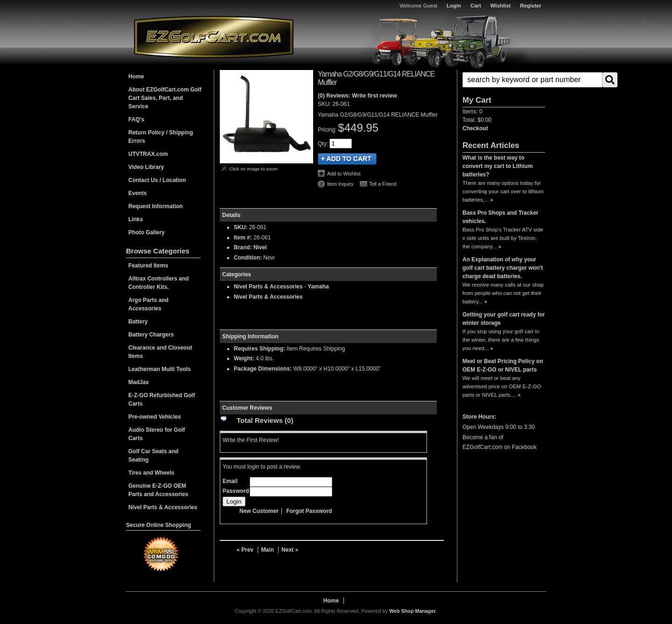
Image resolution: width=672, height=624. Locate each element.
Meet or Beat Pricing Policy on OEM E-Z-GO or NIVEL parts (503, 365)
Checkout (475, 128)
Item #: (244, 238)
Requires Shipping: (259, 349)
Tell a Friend (383, 184)
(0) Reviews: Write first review (357, 96)
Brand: (243, 247)
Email (230, 481)
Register (531, 6)
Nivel (260, 247)
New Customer (259, 511)
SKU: (325, 104)
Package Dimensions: (263, 369)
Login (454, 6)
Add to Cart (347, 159)
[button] (504, 80)
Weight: (244, 358)
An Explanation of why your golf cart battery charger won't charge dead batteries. (503, 268)
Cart (476, 6)
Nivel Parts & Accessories (268, 287)
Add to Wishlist (344, 174)
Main (267, 550)
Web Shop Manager (413, 611)
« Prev (245, 550)
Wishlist (501, 6)
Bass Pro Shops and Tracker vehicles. (500, 217)
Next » (290, 550)
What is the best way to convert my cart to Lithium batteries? (498, 166)
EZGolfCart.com (214, 37)
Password (236, 491)
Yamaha (318, 287)
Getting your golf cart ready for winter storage (504, 319)
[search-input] (532, 80)
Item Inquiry (340, 184)
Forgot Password (309, 511)
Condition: (248, 258)
